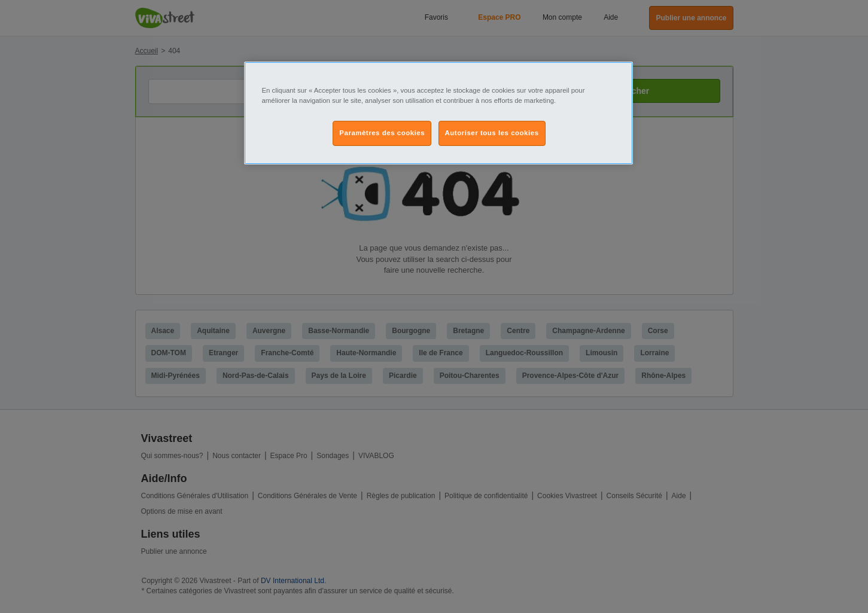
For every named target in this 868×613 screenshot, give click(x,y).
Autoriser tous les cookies (492, 133)
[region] (438, 113)
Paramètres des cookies (382, 133)
